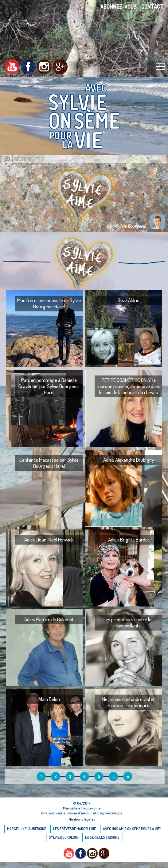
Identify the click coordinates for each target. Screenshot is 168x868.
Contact (152, 6)
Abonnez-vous (119, 6)
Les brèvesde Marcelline (74, 829)
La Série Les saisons (102, 837)
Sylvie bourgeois (63, 837)
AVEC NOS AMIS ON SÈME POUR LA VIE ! (132, 829)
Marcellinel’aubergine (27, 829)
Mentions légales (82, 819)
